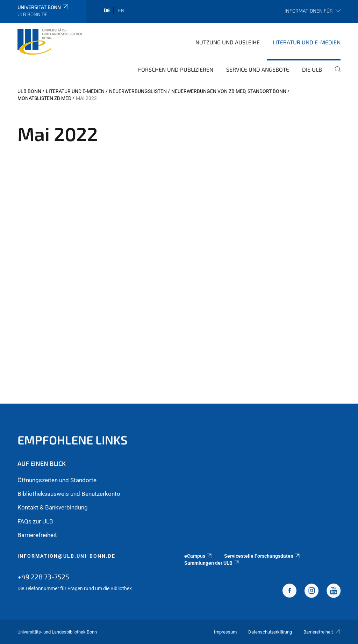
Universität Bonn (43, 7)
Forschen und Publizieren (176, 69)
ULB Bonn (29, 91)
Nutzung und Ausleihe (228, 42)
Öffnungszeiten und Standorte (57, 480)
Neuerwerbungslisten (138, 91)
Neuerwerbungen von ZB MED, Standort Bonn (229, 91)
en (121, 10)
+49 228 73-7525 (43, 577)
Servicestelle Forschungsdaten (262, 556)
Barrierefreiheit (37, 535)
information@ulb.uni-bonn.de (66, 556)
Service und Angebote (258, 69)
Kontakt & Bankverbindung (53, 507)
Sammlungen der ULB (212, 563)
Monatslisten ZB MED (44, 98)
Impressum (225, 632)
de (107, 10)
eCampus (198, 556)
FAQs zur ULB (35, 521)
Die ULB (312, 69)
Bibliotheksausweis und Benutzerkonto (69, 494)
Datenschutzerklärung (270, 632)
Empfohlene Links (73, 440)
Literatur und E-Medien (307, 42)
